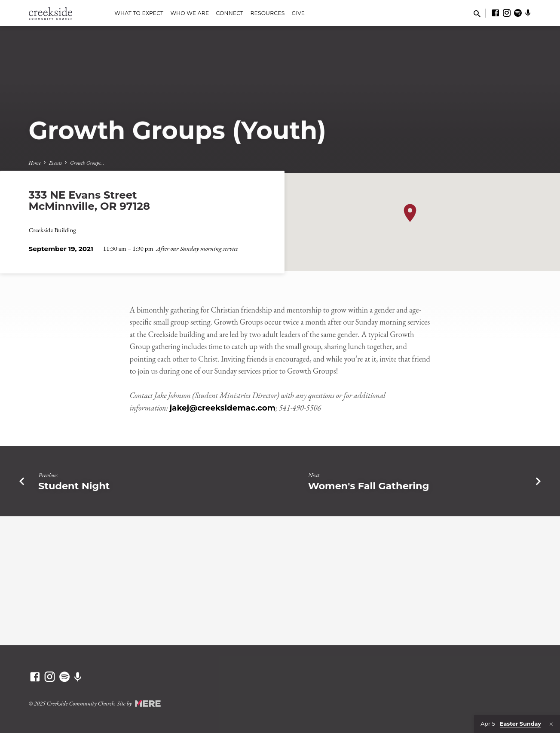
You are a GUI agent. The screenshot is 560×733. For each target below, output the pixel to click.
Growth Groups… (87, 163)
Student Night (74, 486)
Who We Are (190, 13)
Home (35, 163)
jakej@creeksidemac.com (222, 408)
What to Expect (139, 13)
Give (298, 13)
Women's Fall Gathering (369, 486)
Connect (230, 13)
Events (55, 163)
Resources (268, 13)
